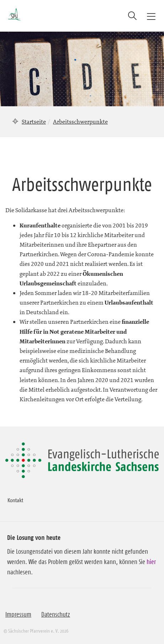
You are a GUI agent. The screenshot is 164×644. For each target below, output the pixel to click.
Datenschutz (56, 615)
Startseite (34, 122)
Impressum (18, 615)
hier (151, 562)
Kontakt (15, 500)
